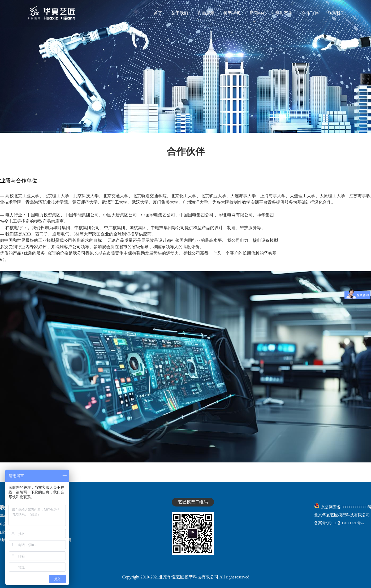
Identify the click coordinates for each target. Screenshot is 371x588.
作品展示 (206, 13)
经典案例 (284, 13)
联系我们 (336, 13)
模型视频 (232, 13)
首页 (158, 13)
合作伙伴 (310, 13)
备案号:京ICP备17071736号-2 (339, 523)
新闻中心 (258, 13)
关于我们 (180, 13)
